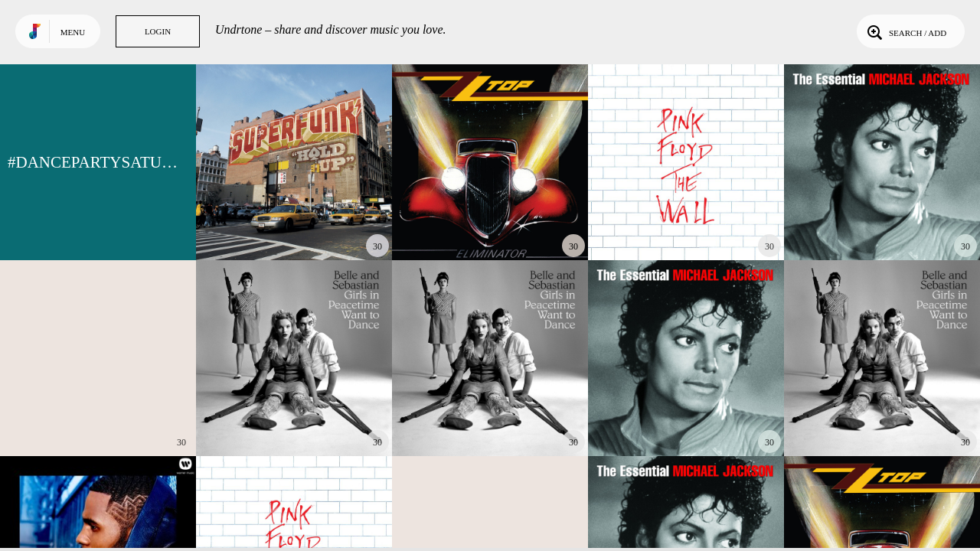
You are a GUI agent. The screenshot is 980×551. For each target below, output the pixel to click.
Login (158, 31)
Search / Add (905, 31)
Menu (73, 32)
